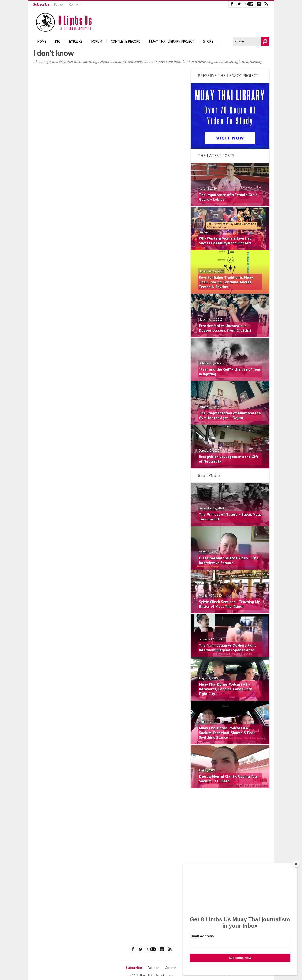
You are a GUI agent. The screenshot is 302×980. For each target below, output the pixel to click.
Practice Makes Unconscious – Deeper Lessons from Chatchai (225, 328)
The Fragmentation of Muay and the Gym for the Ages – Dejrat (230, 415)
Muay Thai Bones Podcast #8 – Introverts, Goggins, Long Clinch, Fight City (226, 689)
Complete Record (126, 41)
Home (42, 41)
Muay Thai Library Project (172, 41)
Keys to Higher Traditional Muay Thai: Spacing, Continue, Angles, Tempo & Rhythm (226, 282)
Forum (97, 41)
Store (208, 41)
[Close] (296, 864)
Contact (74, 5)
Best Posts (209, 475)
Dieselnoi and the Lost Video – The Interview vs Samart (229, 560)
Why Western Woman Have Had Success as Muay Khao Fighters (225, 241)
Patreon (59, 5)
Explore (76, 41)
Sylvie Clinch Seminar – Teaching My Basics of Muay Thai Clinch (229, 604)
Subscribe (41, 4)
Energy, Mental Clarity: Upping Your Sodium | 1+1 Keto (229, 779)
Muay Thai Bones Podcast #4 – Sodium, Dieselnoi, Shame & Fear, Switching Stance (227, 733)
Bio (58, 41)
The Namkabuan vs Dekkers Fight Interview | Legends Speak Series (227, 648)
